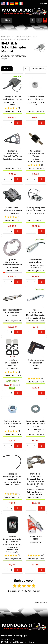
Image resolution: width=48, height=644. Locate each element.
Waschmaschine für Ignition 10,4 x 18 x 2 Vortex (36, 424)
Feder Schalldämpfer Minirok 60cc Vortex (36, 312)
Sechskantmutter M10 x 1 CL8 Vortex (12, 422)
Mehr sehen (41, 603)
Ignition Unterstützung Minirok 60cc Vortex (12, 262)
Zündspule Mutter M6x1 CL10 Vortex (36, 98)
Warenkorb (18, 123)
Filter (6, 68)
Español (16, 3)
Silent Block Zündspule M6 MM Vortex (36, 153)
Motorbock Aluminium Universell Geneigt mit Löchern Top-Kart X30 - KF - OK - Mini (36, 480)
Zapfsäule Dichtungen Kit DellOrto (12, 363)
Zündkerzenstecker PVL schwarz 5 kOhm (36, 363)
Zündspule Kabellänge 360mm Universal (12, 476)
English (3, 3)
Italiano (21, 3)
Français (7, 3)
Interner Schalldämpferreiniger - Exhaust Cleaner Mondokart (12, 540)
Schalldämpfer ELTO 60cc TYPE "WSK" (12, 311)
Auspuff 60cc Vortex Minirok (36, 261)
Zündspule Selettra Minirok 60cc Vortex (12, 98)
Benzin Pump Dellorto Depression (12, 209)
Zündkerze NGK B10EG (36, 538)
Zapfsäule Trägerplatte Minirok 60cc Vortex (12, 153)
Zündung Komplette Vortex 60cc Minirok (36, 209)
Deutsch (12, 3)
